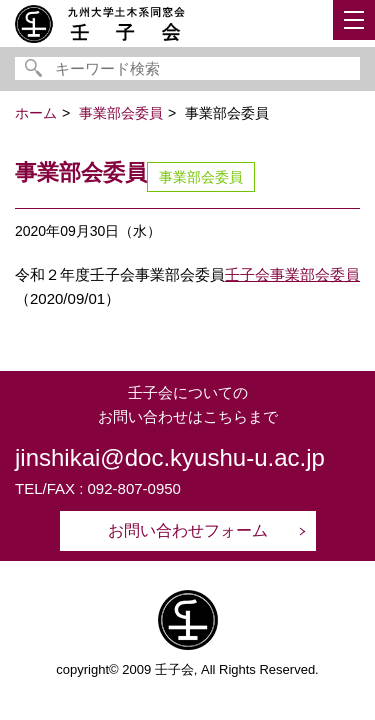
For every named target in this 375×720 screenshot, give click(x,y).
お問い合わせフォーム (188, 530)
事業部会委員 (201, 177)
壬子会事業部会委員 (292, 274)
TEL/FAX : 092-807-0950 (98, 488)
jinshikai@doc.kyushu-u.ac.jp (170, 457)
